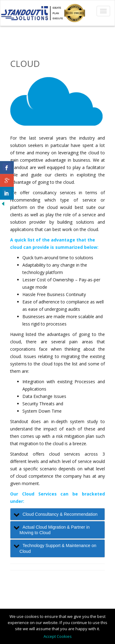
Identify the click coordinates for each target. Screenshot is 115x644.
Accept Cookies (58, 636)
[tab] (58, 514)
